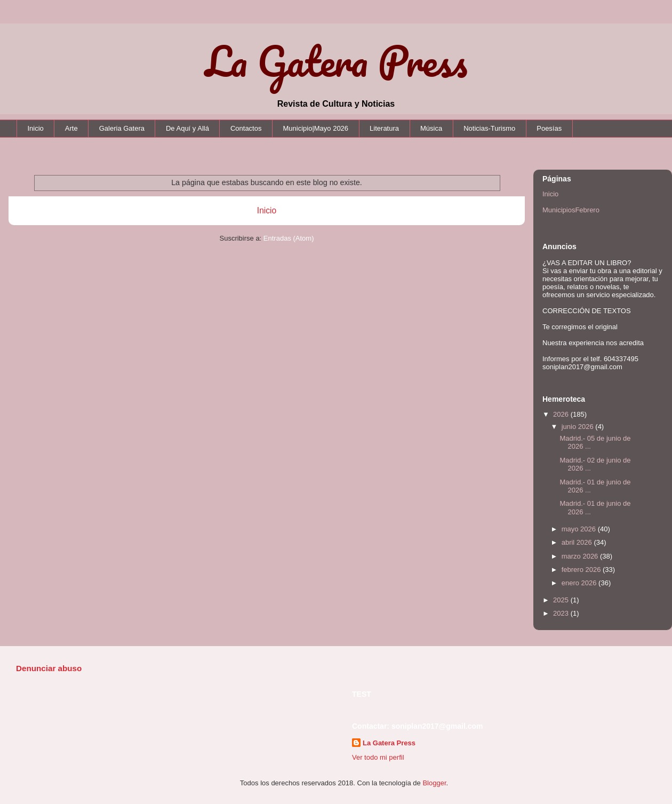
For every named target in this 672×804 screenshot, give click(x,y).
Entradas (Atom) (289, 238)
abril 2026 (578, 542)
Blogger (434, 783)
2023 (562, 613)
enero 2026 (580, 583)
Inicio (36, 128)
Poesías (549, 128)
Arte (71, 128)
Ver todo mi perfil (378, 757)
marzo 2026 (581, 556)
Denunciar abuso (49, 668)
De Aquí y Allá (187, 128)
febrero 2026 (582, 570)
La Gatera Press (336, 61)
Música (431, 128)
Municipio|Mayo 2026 (315, 128)
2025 (562, 600)
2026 (562, 414)
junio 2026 (579, 427)
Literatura (384, 128)
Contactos (246, 128)
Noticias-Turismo (489, 128)
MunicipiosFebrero (571, 210)
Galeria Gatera (122, 128)
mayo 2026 (580, 529)
